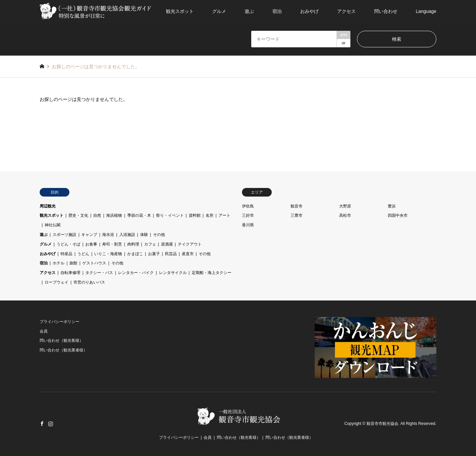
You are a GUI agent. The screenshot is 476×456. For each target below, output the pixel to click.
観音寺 (297, 206)
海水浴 (108, 235)
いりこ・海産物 (108, 254)
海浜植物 (114, 215)
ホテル (59, 263)
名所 (210, 215)
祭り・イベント (170, 215)
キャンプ (89, 235)
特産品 (66, 254)
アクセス (346, 11)
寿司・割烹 (112, 244)
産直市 (188, 254)
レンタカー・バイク (136, 273)
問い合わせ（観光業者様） (63, 350)
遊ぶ (249, 11)
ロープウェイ (57, 282)
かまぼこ (135, 254)
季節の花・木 (139, 215)
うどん (83, 254)
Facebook (42, 424)
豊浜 (392, 206)
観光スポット (180, 11)
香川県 (248, 225)
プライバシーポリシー (59, 322)
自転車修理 (70, 273)
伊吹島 (248, 206)
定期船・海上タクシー (212, 273)
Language (426, 11)
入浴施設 (127, 235)
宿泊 (277, 11)
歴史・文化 (78, 215)
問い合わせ (386, 11)
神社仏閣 (53, 225)
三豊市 (297, 215)
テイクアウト (190, 244)
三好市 (248, 215)
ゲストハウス (94, 263)
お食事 (91, 244)
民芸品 (171, 254)
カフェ (150, 244)
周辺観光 (48, 206)
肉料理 (133, 244)
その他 (159, 235)
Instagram (51, 424)
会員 (44, 331)
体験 (144, 235)
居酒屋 (167, 244)
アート (224, 215)
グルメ (219, 11)
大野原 (345, 206)
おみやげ (309, 11)
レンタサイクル (173, 273)
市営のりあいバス (89, 282)
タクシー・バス (99, 273)
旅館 (73, 263)
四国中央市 (398, 215)
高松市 (345, 215)
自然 (97, 215)
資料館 (195, 215)
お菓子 (154, 254)
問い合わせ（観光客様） (61, 341)
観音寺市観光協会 (382, 424)
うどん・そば (68, 244)
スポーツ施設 (64, 235)
